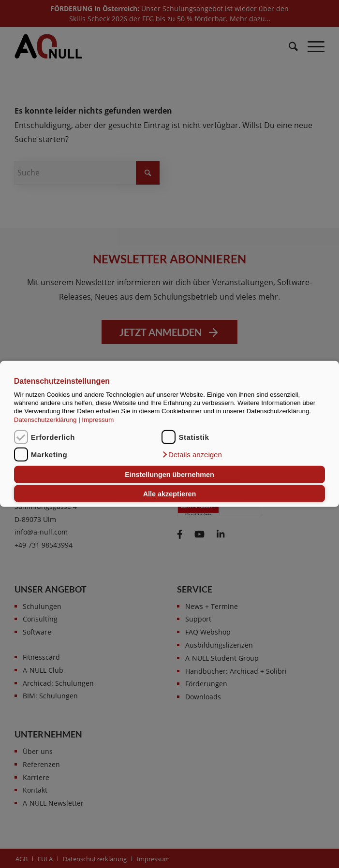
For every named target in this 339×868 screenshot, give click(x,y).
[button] (192, 455)
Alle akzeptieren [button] (170, 493)
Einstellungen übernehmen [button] (169, 475)
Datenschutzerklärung (45, 420)
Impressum (98, 420)
